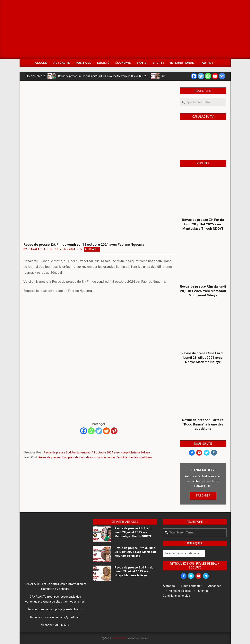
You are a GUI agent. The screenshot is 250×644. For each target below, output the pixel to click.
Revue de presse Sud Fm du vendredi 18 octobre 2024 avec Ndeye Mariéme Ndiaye (97, 452)
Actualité (92, 249)
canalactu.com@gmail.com (63, 617)
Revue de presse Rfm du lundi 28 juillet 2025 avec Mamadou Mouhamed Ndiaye (203, 291)
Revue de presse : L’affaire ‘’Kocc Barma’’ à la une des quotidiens (203, 424)
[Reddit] (106, 431)
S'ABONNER (203, 496)
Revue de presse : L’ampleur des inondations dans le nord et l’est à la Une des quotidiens (95, 457)
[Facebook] (84, 431)
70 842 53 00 (63, 625)
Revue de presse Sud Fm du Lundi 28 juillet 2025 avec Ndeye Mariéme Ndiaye (203, 358)
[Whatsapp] (91, 431)
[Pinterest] (114, 431)
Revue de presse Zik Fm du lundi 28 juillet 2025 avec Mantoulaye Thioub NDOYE (103, 76)
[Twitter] (99, 431)
